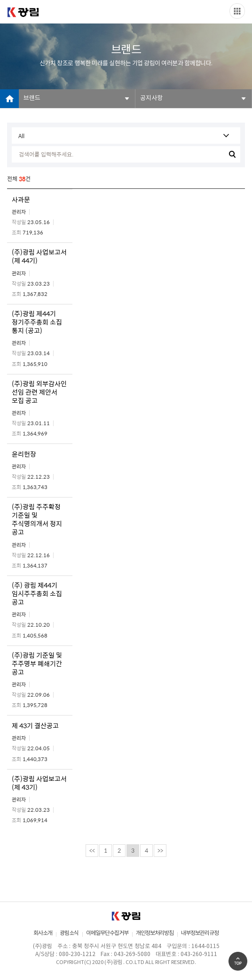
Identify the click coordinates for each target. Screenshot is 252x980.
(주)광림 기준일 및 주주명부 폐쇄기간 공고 (37, 663)
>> (160, 850)
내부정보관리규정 (200, 933)
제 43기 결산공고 (35, 725)
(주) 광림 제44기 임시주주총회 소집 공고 (37, 593)
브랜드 (32, 98)
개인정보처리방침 (155, 933)
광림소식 (69, 933)
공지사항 (151, 98)
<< (92, 850)
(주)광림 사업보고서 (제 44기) (39, 256)
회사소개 (43, 933)
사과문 (21, 199)
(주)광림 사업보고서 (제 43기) (39, 783)
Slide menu (237, 11)
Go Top (238, 961)
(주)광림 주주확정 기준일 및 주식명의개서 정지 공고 (37, 519)
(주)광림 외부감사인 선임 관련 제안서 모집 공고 (39, 392)
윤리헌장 (24, 454)
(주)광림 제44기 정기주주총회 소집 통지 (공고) (37, 322)
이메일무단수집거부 (107, 933)
